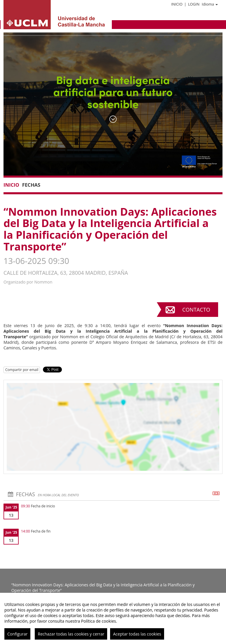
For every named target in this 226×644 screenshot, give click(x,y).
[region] (113, 618)
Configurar (17, 634)
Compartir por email (22, 370)
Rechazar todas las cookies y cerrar (71, 634)
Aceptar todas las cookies (137, 634)
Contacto (196, 310)
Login (194, 4)
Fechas (31, 185)
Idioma (210, 4)
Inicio (177, 4)
